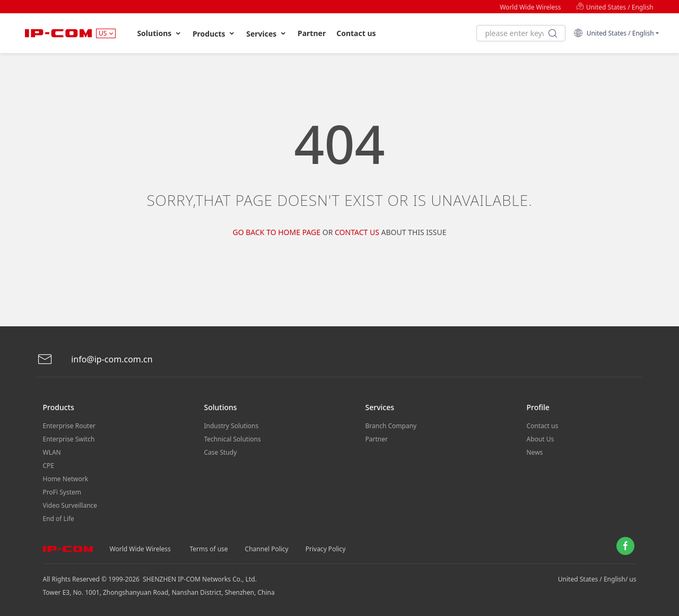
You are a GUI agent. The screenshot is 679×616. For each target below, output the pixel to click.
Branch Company (391, 426)
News (535, 452)
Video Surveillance (70, 505)
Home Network (66, 479)
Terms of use (209, 549)
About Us (541, 439)
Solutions (159, 33)
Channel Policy (267, 549)
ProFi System (62, 492)
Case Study (221, 452)
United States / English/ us (597, 579)
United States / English (615, 7)
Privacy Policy (326, 549)
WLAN (52, 452)
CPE (49, 466)
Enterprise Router (69, 426)
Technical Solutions (233, 439)
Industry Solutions (232, 426)
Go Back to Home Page (276, 232)
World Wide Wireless (530, 7)
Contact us (356, 33)
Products (214, 34)
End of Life (59, 519)
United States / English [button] (613, 33)
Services (267, 34)
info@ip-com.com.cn (95, 359)
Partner (312, 33)
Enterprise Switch (69, 439)
